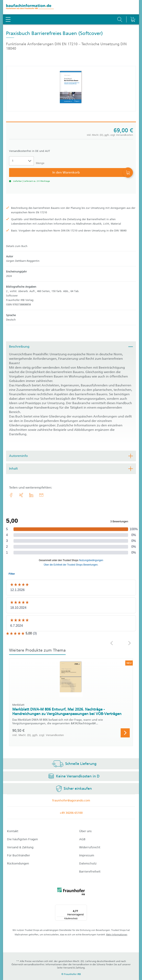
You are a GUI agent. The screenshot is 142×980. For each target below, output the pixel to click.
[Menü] (85, 907)
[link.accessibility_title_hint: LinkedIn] (31, 495)
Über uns (85, 831)
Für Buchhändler (19, 855)
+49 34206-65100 (71, 813)
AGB (82, 839)
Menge (40, 163)
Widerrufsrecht (90, 847)
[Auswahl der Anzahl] (21, 161)
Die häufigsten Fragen (22, 839)
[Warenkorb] (133, 9)
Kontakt (13, 831)
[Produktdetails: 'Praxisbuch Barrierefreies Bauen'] (71, 89)
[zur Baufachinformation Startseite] (71, 7)
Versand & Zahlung (20, 847)
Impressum (87, 855)
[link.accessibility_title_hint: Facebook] (11, 495)
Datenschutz (88, 863)
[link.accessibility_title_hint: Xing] (21, 495)
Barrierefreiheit (90, 872)
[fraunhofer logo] (71, 892)
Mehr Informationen (117, 935)
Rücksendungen (18, 863)
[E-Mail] (41, 495)
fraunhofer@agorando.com (71, 800)
